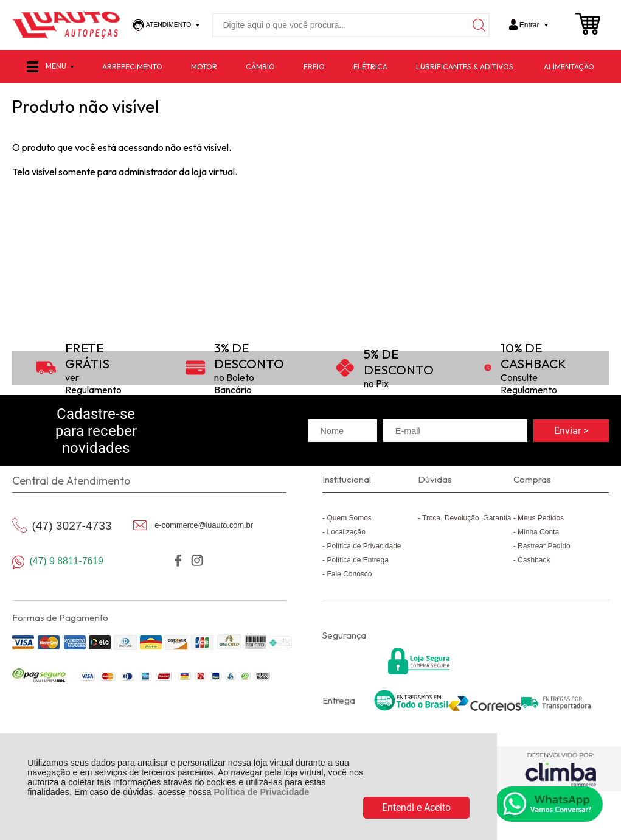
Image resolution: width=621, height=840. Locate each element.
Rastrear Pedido (544, 546)
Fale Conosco (349, 574)
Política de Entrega (357, 560)
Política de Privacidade (262, 792)
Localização (346, 532)
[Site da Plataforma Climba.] (560, 769)
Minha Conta (538, 532)
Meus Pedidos (541, 518)
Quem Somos (349, 518)
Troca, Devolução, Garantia (467, 518)
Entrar (529, 25)
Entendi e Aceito (416, 807)
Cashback (534, 560)
